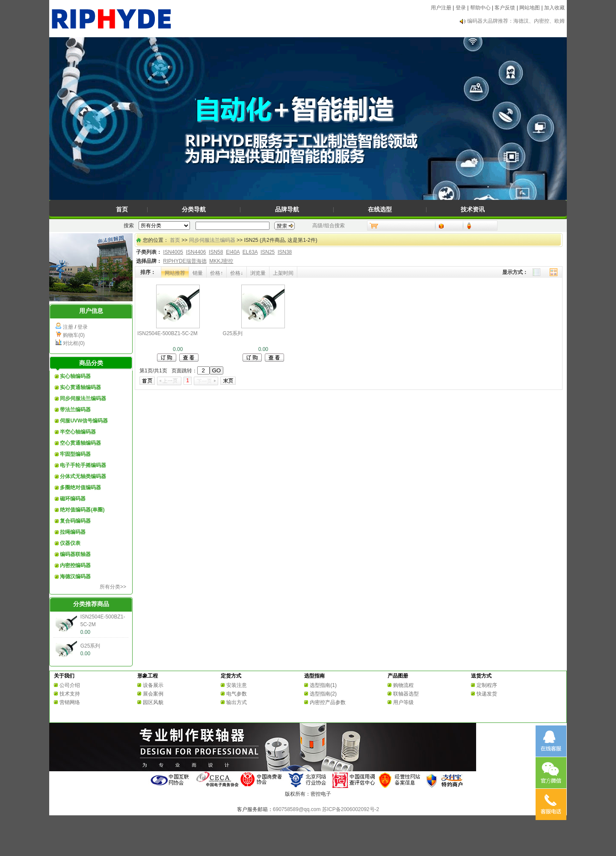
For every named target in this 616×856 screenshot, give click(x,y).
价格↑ (216, 273)
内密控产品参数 (328, 702)
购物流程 (403, 685)
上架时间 (283, 273)
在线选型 (380, 209)
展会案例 (153, 694)
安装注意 (237, 685)
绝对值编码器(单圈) (82, 510)
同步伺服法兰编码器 (83, 398)
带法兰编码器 (75, 410)
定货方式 (231, 676)
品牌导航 (287, 209)
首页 (122, 209)
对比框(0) (74, 343)
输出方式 (237, 702)
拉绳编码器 (73, 532)
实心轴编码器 (75, 376)
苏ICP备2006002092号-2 (351, 809)
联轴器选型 (406, 694)
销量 (198, 273)
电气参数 (237, 694)
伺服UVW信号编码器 (84, 421)
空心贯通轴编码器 (80, 443)
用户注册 (441, 8)
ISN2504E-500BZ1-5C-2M (167, 333)
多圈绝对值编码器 (80, 487)
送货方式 (481, 676)
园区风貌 (153, 702)
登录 (461, 8)
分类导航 (194, 209)
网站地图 (530, 8)
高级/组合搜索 (328, 226)
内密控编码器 (75, 565)
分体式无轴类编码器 (83, 476)
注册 (68, 327)
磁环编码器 (73, 499)
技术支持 (70, 694)
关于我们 (64, 676)
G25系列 (90, 646)
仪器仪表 (70, 543)
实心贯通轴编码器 (80, 387)
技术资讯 (473, 209)
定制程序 (487, 685)
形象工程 (148, 676)
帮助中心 (480, 8)
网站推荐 (175, 273)
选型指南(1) (323, 685)
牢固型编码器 (75, 454)
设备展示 (153, 685)
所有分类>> (113, 587)
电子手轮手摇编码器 (83, 465)
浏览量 (258, 273)
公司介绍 (70, 685)
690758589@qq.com (297, 809)
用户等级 (403, 702)
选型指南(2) (323, 694)
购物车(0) (74, 335)
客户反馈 (505, 8)
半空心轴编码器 (78, 432)
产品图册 (398, 676)
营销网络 (70, 702)
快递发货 (487, 694)
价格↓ (237, 273)
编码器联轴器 (75, 554)
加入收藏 (554, 8)
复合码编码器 (75, 521)
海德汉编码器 (75, 577)
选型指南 (314, 676)
